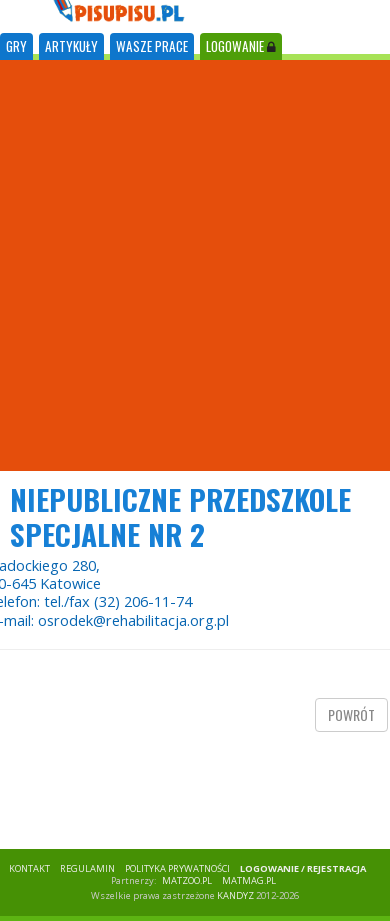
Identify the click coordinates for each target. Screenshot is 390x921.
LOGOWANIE (241, 46)
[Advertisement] (187, 265)
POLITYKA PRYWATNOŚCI (177, 868)
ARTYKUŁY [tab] (71, 46)
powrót (351, 714)
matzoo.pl (187, 880)
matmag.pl (249, 880)
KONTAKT (29, 868)
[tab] (16, 46)
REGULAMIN (87, 868)
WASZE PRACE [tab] (152, 46)
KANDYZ (235, 895)
